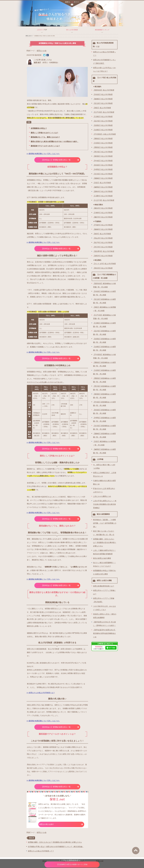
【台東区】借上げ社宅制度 (103, 130)
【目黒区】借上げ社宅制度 (103, 125)
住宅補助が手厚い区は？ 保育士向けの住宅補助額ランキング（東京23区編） (56, 847)
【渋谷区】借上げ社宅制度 (103, 95)
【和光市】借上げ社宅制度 (103, 268)
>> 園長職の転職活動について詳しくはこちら (43, 154)
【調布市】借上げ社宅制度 (103, 192)
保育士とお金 (42, 51)
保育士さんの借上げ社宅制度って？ (41, 851)
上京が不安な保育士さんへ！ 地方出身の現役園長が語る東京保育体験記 (105, 504)
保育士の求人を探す (61, 824)
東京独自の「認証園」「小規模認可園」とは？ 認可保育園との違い (105, 523)
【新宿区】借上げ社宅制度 (103, 156)
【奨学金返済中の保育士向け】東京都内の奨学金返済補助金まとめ (104, 633)
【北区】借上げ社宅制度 (102, 183)
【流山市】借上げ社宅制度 (103, 238)
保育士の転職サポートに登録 (72, 865)
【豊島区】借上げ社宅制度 (103, 139)
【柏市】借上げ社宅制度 (102, 234)
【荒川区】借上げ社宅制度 (103, 152)
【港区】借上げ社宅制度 (102, 108)
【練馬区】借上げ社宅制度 (103, 187)
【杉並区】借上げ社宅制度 (103, 165)
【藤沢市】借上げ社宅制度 (103, 217)
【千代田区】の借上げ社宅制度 (104, 134)
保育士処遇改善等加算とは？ (104, 586)
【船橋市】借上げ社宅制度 (103, 229)
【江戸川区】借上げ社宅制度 (104, 112)
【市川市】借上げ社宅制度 (103, 247)
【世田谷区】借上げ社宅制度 (104, 90)
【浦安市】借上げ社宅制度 (103, 256)
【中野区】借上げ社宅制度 (103, 170)
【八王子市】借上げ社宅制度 (104, 200)
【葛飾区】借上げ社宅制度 (103, 178)
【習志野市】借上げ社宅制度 (104, 251)
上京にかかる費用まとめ (102, 496)
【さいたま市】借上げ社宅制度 (104, 264)
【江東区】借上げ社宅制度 (103, 117)
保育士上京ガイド (29, 36)
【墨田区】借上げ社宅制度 (103, 147)
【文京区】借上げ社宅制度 (103, 174)
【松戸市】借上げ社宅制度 (103, 243)
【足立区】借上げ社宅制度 (103, 103)
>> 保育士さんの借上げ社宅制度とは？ (41, 693)
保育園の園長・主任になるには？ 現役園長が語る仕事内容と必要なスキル (55, 842)
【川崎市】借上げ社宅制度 (103, 213)
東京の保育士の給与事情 (102, 558)
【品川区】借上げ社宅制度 (103, 121)
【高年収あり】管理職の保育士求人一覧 (60, 160)
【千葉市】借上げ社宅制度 (103, 225)
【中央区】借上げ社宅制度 (103, 161)
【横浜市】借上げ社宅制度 (103, 208)
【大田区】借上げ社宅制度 (103, 143)
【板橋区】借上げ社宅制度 (103, 99)
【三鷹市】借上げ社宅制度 (103, 196)
